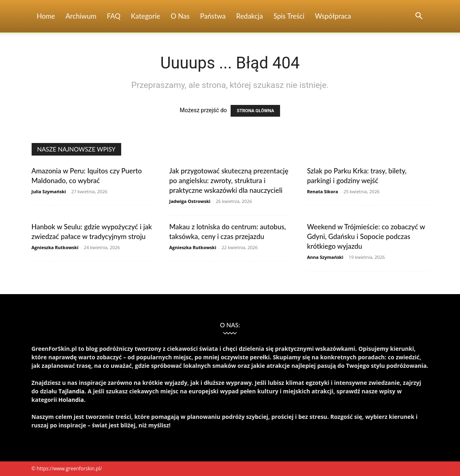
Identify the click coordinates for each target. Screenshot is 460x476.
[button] (419, 17)
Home (46, 16)
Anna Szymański (325, 257)
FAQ (114, 16)
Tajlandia (71, 391)
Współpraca (333, 16)
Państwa (213, 16)
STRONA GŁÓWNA (255, 111)
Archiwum (81, 16)
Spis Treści (289, 16)
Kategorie (145, 16)
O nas (180, 16)
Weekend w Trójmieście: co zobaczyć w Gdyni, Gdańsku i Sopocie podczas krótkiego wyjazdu (366, 236)
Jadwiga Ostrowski (190, 201)
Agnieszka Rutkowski (55, 247)
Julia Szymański (49, 191)
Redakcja (250, 16)
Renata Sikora (323, 191)
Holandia (71, 400)
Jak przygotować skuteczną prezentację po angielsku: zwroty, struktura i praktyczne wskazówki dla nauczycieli (229, 180)
